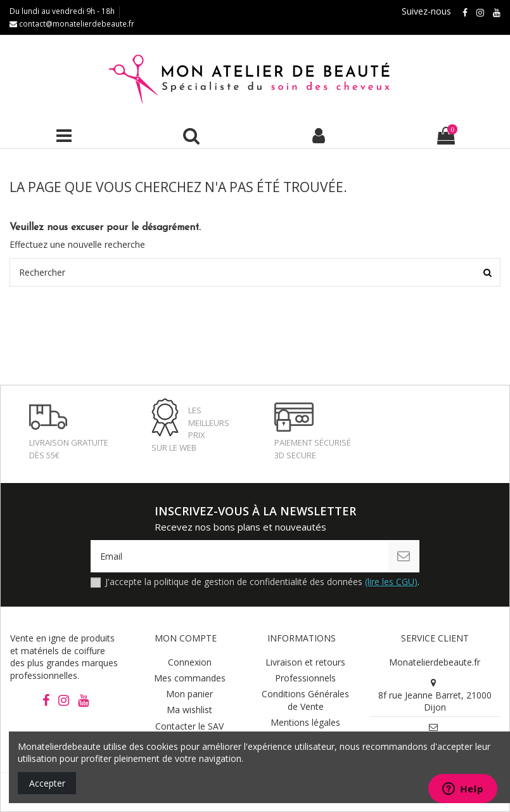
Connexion (190, 662)
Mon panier (189, 694)
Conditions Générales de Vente (305, 700)
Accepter (47, 783)
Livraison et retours (305, 662)
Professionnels (305, 678)
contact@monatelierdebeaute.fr (72, 24)
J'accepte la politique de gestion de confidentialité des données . (262, 582)
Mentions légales (305, 722)
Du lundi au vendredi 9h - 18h (62, 11)
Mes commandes (190, 678)
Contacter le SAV (189, 726)
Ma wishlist (189, 710)
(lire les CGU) (391, 582)
